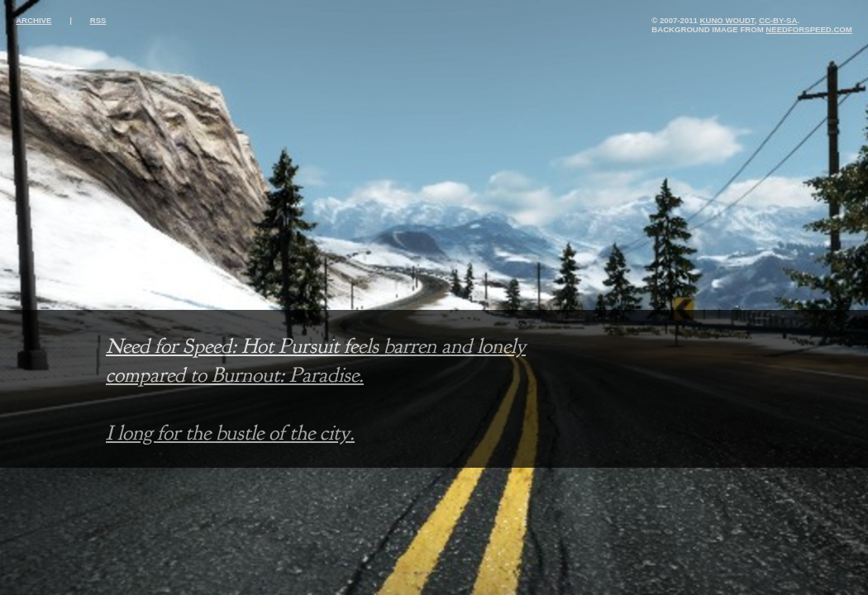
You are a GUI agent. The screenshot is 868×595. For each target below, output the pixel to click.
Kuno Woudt (727, 20)
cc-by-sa (778, 20)
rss (98, 20)
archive (33, 20)
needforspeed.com (808, 29)
